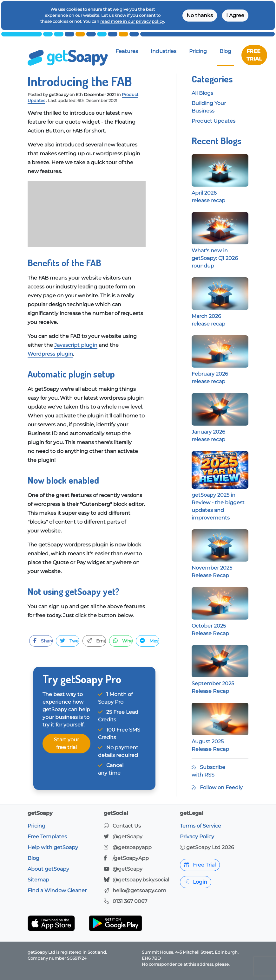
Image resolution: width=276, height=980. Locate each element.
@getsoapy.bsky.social (141, 880)
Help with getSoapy (53, 847)
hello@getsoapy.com (139, 890)
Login (196, 882)
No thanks (200, 15)
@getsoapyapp (132, 847)
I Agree (235, 15)
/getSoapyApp (131, 858)
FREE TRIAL (254, 55)
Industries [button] (164, 51)
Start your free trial (66, 743)
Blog (225, 51)
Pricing (198, 51)
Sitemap (38, 880)
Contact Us (127, 826)
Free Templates (47, 837)
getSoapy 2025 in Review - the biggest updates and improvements (220, 493)
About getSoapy (48, 869)
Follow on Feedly (217, 787)
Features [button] (127, 51)
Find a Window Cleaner (57, 890)
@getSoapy (128, 837)
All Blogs (202, 93)
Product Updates (214, 121)
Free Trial (200, 865)
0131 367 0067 (130, 901)
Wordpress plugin (50, 354)
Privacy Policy (197, 837)
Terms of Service (200, 826)
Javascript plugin (76, 345)
